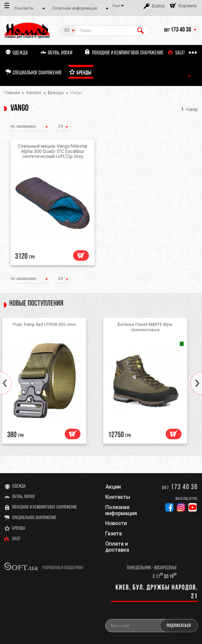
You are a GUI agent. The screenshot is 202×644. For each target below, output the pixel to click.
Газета (113, 534)
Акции (113, 487)
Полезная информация (75, 8)
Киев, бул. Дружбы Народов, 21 (157, 592)
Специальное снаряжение (34, 518)
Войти (158, 6)
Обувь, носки (23, 497)
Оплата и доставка (117, 547)
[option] (50, 382)
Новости (116, 523)
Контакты (24, 8)
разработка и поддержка (63, 568)
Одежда (19, 486)
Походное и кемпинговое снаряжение (45, 507)
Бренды (19, 528)
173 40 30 (178, 30)
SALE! (16, 539)
